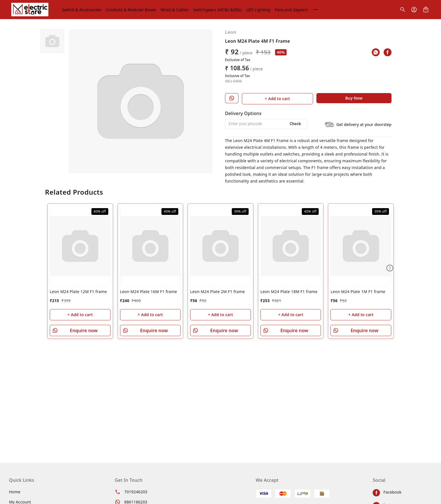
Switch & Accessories (82, 10)
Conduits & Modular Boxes (131, 10)
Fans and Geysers (291, 10)
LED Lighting (258, 10)
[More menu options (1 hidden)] (315, 10)
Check (295, 124)
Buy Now (354, 98)
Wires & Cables (175, 10)
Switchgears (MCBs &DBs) (218, 10)
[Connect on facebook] (402, 493)
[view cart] (426, 10)
